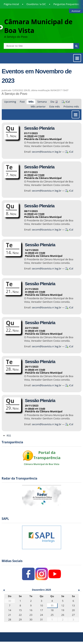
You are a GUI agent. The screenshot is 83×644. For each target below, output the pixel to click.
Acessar (76, 11)
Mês (31, 102)
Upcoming (10, 102)
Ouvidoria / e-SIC (36, 4)
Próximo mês (71, 106)
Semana (42, 102)
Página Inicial (11, 4)
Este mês (55, 106)
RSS (9, 435)
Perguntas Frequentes (66, 4)
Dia (52, 102)
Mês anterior (38, 106)
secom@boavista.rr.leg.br (47, 152)
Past (22, 102)
